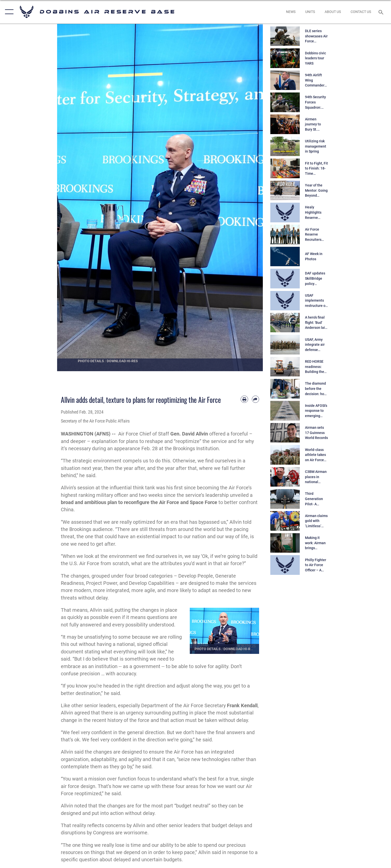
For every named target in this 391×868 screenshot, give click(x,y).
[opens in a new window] (291, 12)
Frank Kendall (242, 706)
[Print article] (244, 399)
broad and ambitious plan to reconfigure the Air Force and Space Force (139, 502)
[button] (8, 12)
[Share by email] (255, 399)
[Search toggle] (382, 12)
